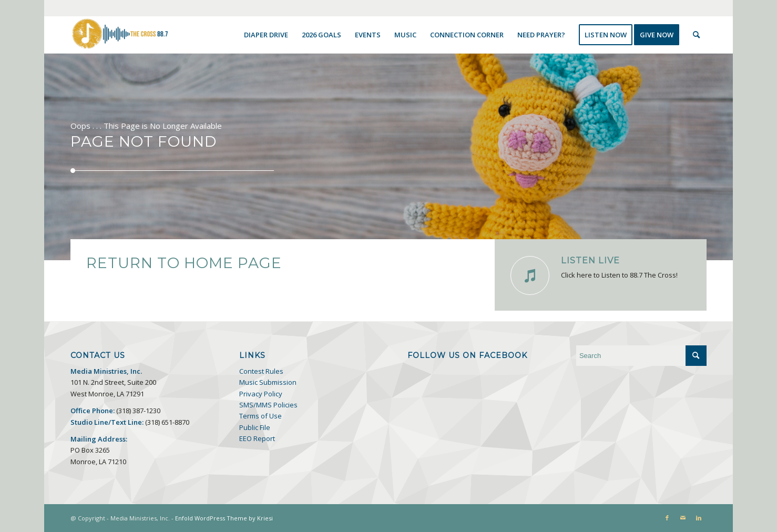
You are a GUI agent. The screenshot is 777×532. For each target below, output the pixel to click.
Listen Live (590, 260)
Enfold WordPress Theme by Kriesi (224, 518)
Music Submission (268, 382)
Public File (255, 427)
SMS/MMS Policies (268, 405)
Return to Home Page (184, 263)
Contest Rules (261, 371)
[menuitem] (266, 35)
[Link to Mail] (683, 518)
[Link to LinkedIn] (699, 518)
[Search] (696, 35)
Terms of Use (260, 416)
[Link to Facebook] (667, 518)
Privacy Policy (261, 394)
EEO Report (257, 438)
